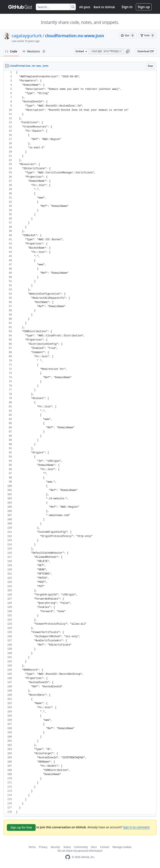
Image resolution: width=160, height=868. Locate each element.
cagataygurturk (27, 36)
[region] (80, 442)
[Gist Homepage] (20, 7)
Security (55, 847)
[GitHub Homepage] (68, 857)
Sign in (127, 7)
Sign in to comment (136, 827)
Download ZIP (146, 51)
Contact (105, 847)
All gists (85, 7)
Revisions (34, 51)
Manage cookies (122, 847)
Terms (32, 847)
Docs (94, 847)
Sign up (144, 7)
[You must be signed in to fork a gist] (147, 36)
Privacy (43, 847)
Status (67, 847)
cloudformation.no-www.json (75, 36)
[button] (128, 51)
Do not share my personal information (80, 851)
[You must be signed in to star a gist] (128, 36)
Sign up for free (21, 827)
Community (81, 847)
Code (11, 51)
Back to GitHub (104, 7)
